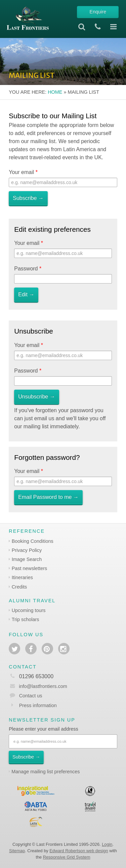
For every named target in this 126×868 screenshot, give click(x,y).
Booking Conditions (33, 541)
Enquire (98, 12)
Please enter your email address (43, 729)
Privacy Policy (27, 550)
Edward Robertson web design (79, 851)
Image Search (27, 559)
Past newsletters (30, 568)
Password (28, 269)
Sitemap (17, 851)
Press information (38, 705)
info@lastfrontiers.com (38, 686)
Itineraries (22, 577)
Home (55, 92)
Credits (19, 587)
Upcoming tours (29, 610)
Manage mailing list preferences (46, 772)
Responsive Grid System (67, 857)
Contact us (31, 696)
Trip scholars (26, 619)
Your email (23, 172)
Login (107, 844)
